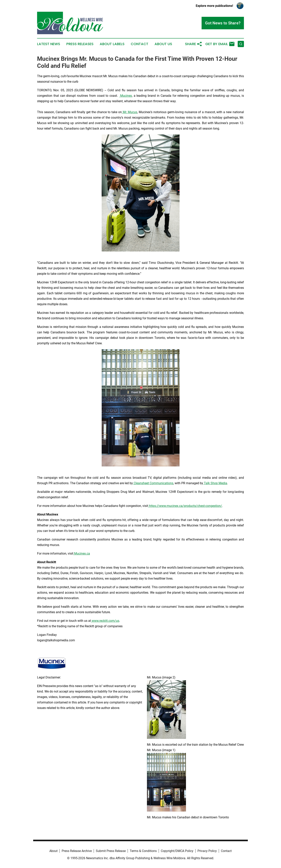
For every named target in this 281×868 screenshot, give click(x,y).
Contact (140, 44)
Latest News (49, 44)
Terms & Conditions (143, 851)
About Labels (112, 44)
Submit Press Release (111, 851)
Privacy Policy (207, 851)
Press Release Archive (77, 851)
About (53, 851)
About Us (163, 44)
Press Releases (80, 44)
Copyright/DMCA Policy (177, 851)
